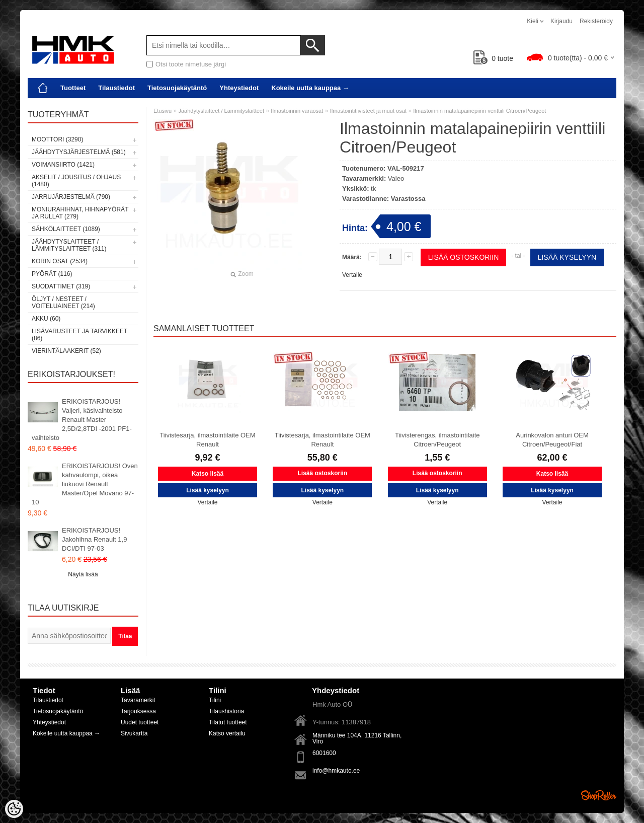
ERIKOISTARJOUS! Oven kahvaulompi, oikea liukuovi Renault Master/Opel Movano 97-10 (85, 484)
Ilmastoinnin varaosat (297, 111)
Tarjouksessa (138, 711)
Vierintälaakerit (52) (66, 351)
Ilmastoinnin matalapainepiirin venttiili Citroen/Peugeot (479, 111)
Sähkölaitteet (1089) (66, 229)
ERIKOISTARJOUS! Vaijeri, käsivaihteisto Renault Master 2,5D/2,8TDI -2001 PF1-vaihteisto (82, 420)
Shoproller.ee (599, 795)
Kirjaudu (561, 21)
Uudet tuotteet (140, 722)
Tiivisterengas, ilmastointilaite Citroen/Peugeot (437, 440)
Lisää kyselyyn (567, 257)
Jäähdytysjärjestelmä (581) (79, 152)
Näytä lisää (83, 574)
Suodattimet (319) (61, 286)
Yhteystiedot (239, 88)
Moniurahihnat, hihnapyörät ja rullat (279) (80, 213)
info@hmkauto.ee (336, 771)
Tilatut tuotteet (228, 722)
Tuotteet (73, 88)
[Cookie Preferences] (14, 809)
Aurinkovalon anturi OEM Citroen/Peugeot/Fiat (552, 440)
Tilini (215, 700)
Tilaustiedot (116, 88)
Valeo (396, 178)
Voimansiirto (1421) (63, 165)
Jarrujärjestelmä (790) (71, 197)
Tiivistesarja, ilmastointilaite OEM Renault (207, 440)
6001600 (324, 753)
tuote (493, 58)
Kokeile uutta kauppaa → (310, 88)
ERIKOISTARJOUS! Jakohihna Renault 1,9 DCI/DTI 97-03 (94, 539)
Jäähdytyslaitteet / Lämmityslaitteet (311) (69, 245)
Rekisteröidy (596, 21)
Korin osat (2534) (60, 261)
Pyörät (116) (52, 274)
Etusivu (163, 111)
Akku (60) (46, 319)
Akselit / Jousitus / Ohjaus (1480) (76, 181)
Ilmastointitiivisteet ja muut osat (368, 111)
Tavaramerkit (138, 700)
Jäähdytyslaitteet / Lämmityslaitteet (221, 111)
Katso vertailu (227, 733)
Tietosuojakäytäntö (177, 88)
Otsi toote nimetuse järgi (191, 64)
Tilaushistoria (226, 711)
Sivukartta (134, 733)
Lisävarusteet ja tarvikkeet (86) (79, 335)
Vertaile (352, 275)
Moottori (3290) (57, 139)
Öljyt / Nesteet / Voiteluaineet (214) (63, 303)
